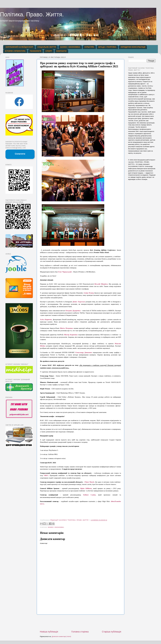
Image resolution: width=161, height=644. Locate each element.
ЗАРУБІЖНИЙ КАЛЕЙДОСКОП (19, 47)
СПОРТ (49, 51)
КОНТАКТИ (61, 51)
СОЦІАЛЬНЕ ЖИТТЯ (47, 47)
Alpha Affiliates (86, 488)
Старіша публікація (112, 632)
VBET (46, 475)
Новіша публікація (49, 632)
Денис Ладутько (79, 302)
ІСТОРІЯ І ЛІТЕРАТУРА (15, 51)
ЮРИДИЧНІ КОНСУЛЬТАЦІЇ (133, 47)
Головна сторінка (80, 632)
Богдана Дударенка (73, 311)
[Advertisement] (80, 622)
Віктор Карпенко (71, 335)
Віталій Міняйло (101, 284)
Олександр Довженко (84, 352)
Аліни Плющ (89, 293)
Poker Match (89, 482)
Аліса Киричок (46, 319)
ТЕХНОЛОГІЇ (35, 51)
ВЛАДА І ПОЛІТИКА (107, 47)
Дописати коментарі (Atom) (61, 636)
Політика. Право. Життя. (32, 14)
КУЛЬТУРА (89, 47)
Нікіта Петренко (67, 328)
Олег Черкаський (65, 272)
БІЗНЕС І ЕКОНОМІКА (70, 47)
